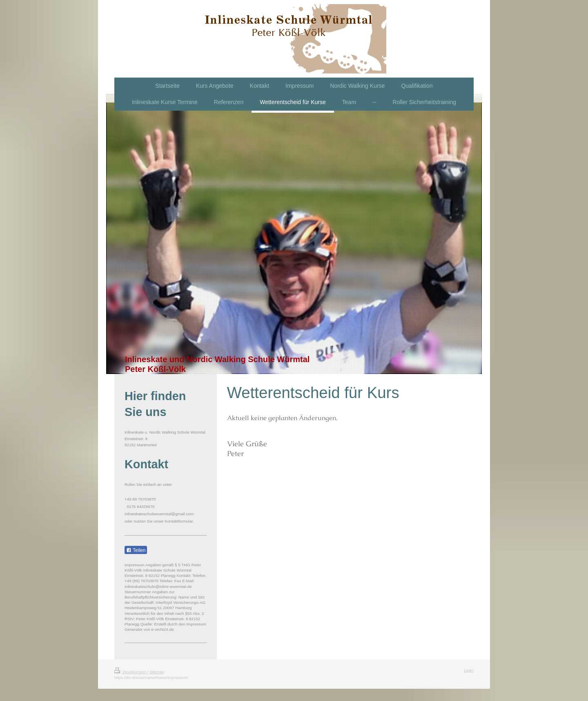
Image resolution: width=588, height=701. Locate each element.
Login (469, 670)
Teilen (136, 550)
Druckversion (131, 672)
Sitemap (157, 672)
